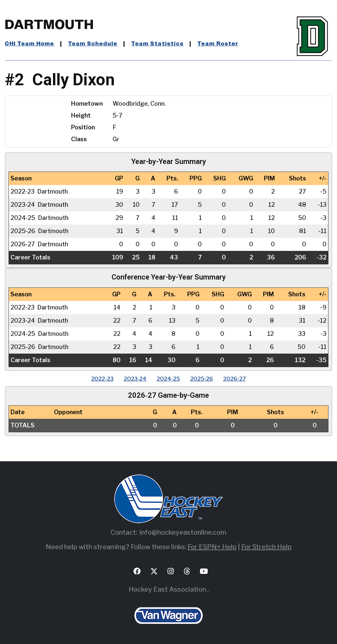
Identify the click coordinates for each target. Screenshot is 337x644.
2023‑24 (131, 378)
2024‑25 (168, 378)
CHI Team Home (31, 44)
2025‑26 (206, 378)
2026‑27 (244, 378)
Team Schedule (98, 44)
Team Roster (229, 44)
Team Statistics (165, 44)
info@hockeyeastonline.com (183, 532)
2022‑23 (93, 378)
